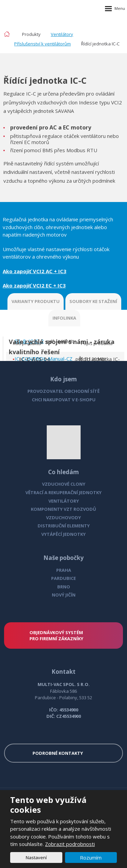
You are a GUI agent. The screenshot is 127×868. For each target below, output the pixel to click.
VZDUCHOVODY (63, 518)
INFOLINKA (64, 318)
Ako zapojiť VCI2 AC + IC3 (35, 271)
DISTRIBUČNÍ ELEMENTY (64, 526)
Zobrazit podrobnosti (70, 844)
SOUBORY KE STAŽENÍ (93, 301)
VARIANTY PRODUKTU (36, 301)
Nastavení (36, 857)
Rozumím (91, 857)
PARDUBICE (63, 578)
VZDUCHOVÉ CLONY (64, 484)
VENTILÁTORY (64, 501)
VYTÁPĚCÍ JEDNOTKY (63, 534)
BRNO (64, 587)
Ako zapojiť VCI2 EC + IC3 (34, 285)
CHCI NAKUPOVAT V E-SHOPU (64, 400)
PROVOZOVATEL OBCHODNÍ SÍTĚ (63, 391)
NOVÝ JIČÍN (64, 595)
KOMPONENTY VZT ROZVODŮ (63, 509)
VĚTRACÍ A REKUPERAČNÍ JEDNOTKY (63, 492)
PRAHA (64, 570)
